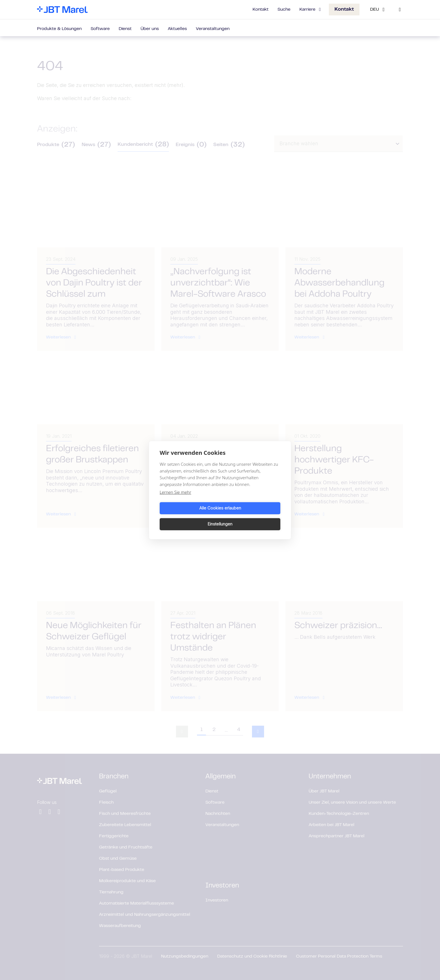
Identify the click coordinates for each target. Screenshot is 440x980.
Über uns (150, 29)
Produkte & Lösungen (59, 29)
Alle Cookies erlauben (189, 516)
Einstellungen (251, 516)
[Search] (400, 10)
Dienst (125, 29)
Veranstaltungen (213, 29)
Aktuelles (177, 29)
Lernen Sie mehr (175, 500)
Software (100, 29)
